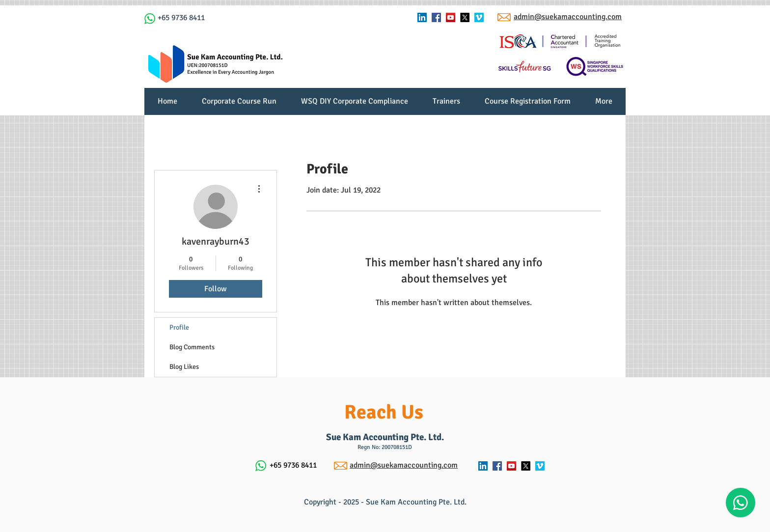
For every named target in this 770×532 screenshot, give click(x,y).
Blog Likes (184, 367)
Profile (179, 327)
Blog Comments (192, 347)
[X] (465, 17)
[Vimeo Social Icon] (479, 17)
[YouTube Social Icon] (451, 17)
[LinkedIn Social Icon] (422, 17)
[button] (446, 104)
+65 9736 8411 (181, 18)
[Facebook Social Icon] (436, 17)
